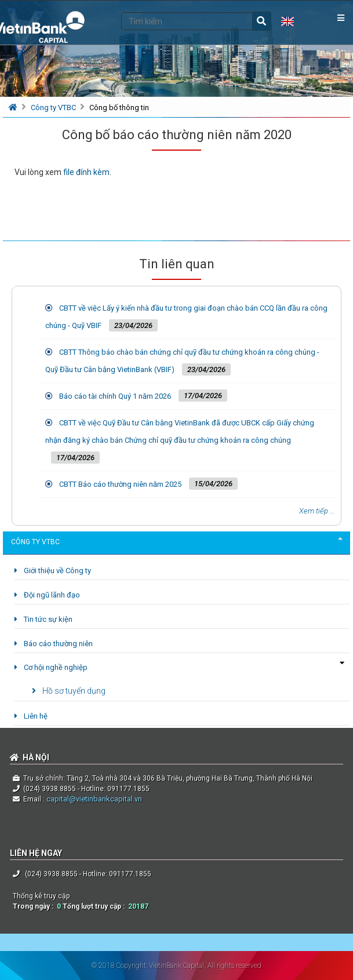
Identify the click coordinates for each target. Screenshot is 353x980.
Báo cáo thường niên (54, 644)
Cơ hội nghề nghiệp (51, 667)
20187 (138, 906)
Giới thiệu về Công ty (53, 571)
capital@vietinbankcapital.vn (93, 799)
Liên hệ (31, 716)
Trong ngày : (35, 906)
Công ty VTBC (54, 108)
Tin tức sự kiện (43, 619)
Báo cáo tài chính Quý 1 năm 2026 (115, 396)
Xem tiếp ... (317, 511)
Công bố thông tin (119, 108)
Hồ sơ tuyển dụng (69, 691)
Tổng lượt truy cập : (95, 906)
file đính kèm (86, 172)
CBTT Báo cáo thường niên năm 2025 (120, 484)
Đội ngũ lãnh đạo (47, 595)
